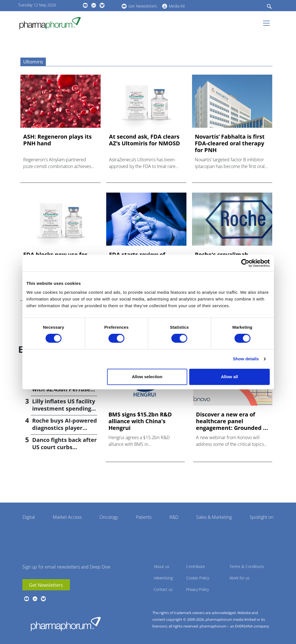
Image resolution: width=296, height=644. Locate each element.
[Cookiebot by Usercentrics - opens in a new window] (245, 263)
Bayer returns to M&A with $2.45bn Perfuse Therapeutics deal (62, 389)
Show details (246, 359)
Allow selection (147, 377)
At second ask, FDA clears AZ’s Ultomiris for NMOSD (145, 140)
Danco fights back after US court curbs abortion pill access (64, 447)
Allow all (230, 377)
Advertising (163, 578)
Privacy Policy (197, 589)
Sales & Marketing (214, 517)
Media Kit (177, 6)
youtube (85, 5)
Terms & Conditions (247, 566)
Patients (144, 517)
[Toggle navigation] (268, 23)
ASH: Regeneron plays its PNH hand (57, 140)
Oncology (109, 517)
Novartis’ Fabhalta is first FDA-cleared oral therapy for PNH (230, 143)
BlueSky (102, 5)
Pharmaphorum (66, 624)
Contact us (163, 589)
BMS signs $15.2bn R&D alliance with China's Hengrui (140, 421)
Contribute (196, 566)
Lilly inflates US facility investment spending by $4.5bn (64, 409)
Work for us (240, 578)
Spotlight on (261, 517)
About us (162, 566)
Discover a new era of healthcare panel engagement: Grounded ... (232, 421)
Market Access (67, 517)
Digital (29, 517)
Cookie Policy (198, 578)
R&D (174, 517)
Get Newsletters (143, 6)
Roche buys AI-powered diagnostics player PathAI (65, 428)
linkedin (94, 5)
